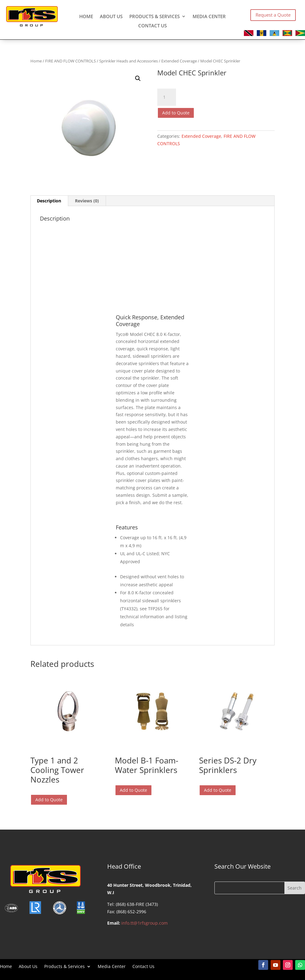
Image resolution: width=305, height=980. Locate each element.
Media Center (209, 17)
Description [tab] (49, 201)
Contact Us (152, 26)
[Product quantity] (166, 97)
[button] (138, 78)
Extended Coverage (179, 61)
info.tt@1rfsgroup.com (145, 923)
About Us (111, 17)
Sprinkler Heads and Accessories (129, 61)
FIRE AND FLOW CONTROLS (70, 61)
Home (86, 17)
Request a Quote (273, 15)
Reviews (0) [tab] (87, 201)
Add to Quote (176, 113)
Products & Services (154, 17)
